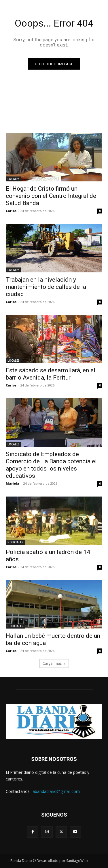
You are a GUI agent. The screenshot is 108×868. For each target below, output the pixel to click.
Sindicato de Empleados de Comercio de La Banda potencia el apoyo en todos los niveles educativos (51, 465)
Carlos (11, 211)
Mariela (13, 483)
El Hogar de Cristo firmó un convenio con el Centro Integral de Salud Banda (51, 196)
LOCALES (14, 179)
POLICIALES (15, 542)
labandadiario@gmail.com (56, 791)
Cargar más (54, 663)
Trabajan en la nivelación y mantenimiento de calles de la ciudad (46, 287)
